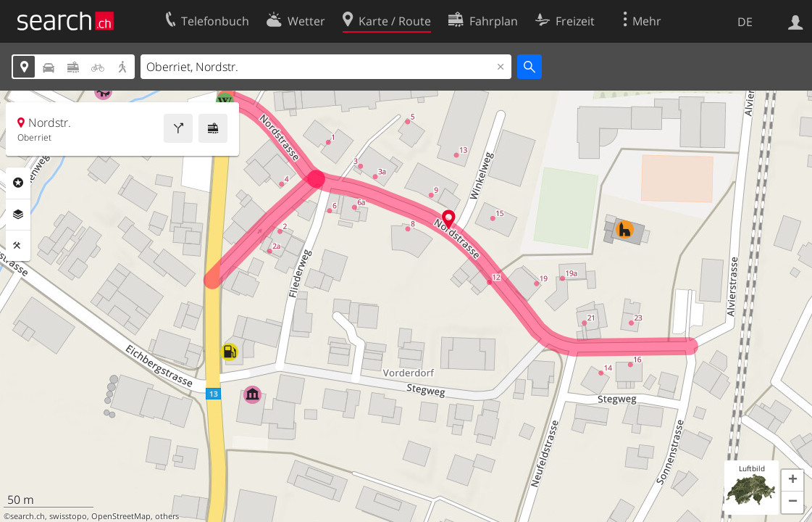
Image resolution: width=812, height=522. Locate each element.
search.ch (28, 516)
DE (745, 22)
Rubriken (18, 183)
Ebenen (18, 215)
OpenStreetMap (121, 516)
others (167, 516)
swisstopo (68, 516)
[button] (792, 481)
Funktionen (18, 246)
